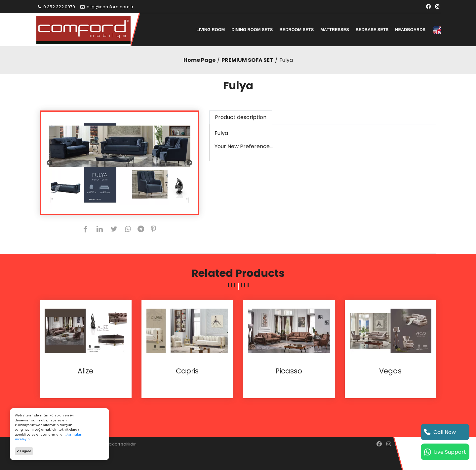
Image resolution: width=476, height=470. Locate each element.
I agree (24, 451)
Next (189, 163)
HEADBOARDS (410, 30)
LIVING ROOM (211, 30)
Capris (187, 371)
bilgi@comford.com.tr (107, 7)
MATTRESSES (335, 30)
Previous (50, 163)
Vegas (390, 371)
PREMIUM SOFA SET (247, 60)
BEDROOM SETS (297, 30)
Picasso (289, 371)
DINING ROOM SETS (252, 30)
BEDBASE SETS (372, 30)
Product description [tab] (241, 117)
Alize (85, 371)
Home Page (199, 60)
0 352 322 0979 (56, 7)
